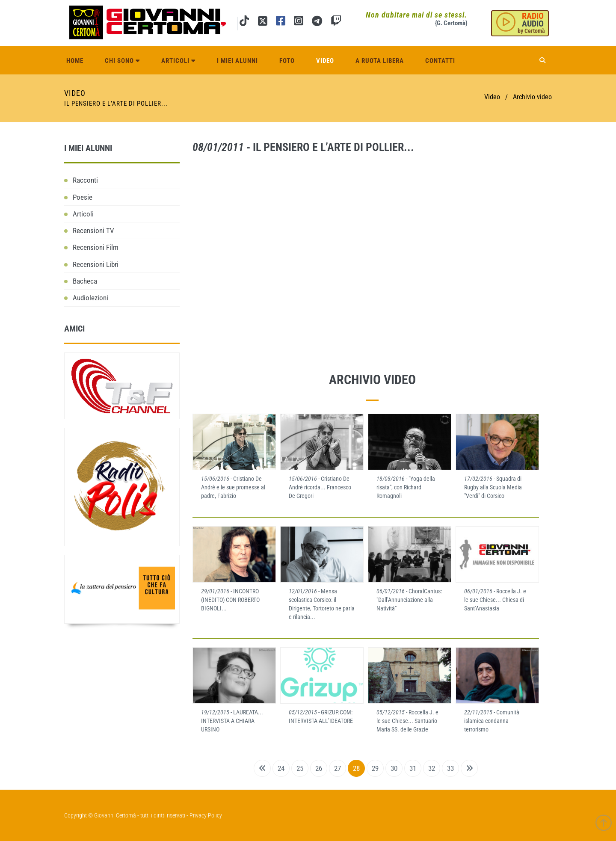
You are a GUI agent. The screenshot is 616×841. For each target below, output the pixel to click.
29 (375, 768)
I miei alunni (237, 61)
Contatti (440, 61)
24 (281, 768)
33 (450, 768)
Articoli (178, 61)
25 (300, 768)
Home (75, 61)
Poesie (83, 197)
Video (325, 61)
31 (413, 768)
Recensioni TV (93, 231)
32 (432, 768)
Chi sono (122, 61)
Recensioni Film (96, 247)
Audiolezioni (90, 298)
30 (394, 768)
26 (319, 768)
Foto (287, 61)
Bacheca (85, 281)
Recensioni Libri (96, 264)
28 (356, 768)
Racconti (85, 180)
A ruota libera (380, 61)
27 (338, 768)
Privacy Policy (206, 815)
